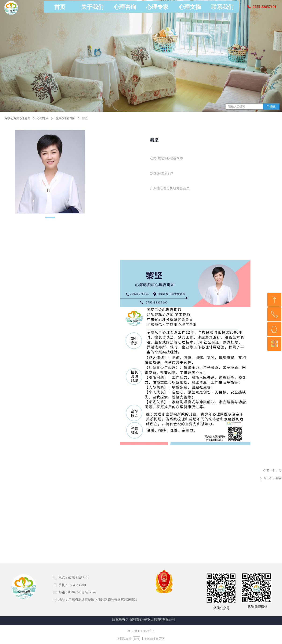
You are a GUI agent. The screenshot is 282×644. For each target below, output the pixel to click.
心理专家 (43, 118)
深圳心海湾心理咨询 (18, 118)
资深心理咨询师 (65, 118)
